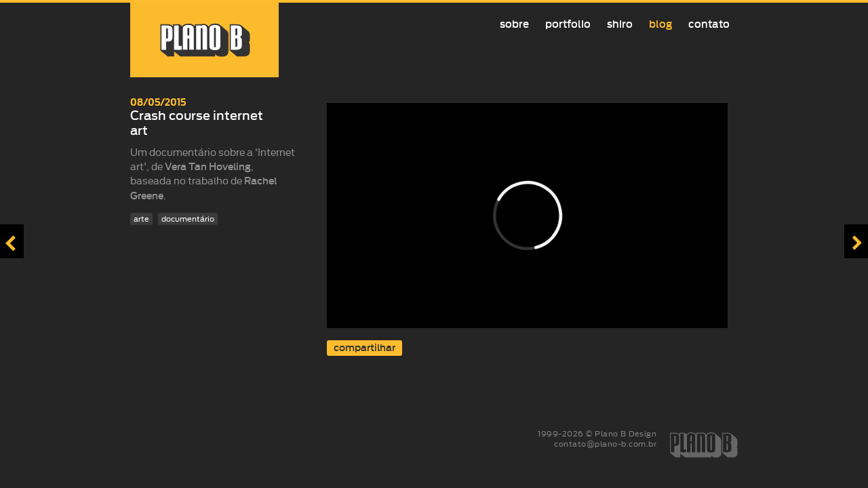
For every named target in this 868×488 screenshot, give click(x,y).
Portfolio (568, 24)
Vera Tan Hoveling (208, 167)
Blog (660, 24)
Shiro (620, 24)
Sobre (514, 24)
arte (141, 219)
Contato (709, 24)
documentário (188, 219)
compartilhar (364, 348)
